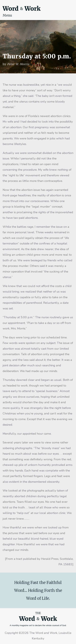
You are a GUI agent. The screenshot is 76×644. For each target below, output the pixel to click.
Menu (7, 15)
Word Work (22, 9)
